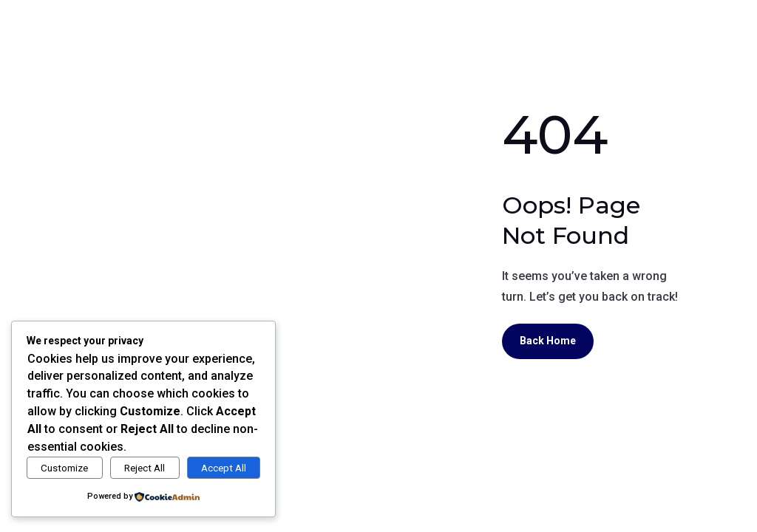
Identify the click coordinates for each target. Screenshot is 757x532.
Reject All (145, 468)
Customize (64, 468)
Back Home (548, 341)
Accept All (224, 468)
